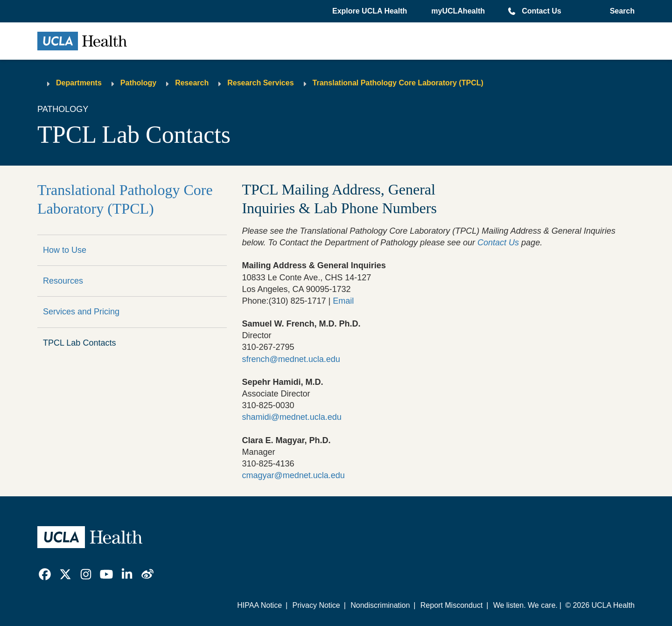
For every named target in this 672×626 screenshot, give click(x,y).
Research (192, 83)
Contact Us (541, 11)
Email (343, 301)
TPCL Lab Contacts (79, 343)
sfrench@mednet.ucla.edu (291, 359)
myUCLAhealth (458, 11)
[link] (45, 574)
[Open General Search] (620, 11)
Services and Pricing (81, 312)
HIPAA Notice (259, 605)
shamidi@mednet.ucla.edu (291, 417)
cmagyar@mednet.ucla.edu (293, 475)
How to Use (65, 250)
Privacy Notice (316, 605)
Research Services (260, 83)
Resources (63, 281)
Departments (79, 83)
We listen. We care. (525, 605)
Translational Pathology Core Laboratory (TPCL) (398, 83)
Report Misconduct (451, 605)
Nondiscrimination (380, 605)
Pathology (138, 83)
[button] (371, 11)
